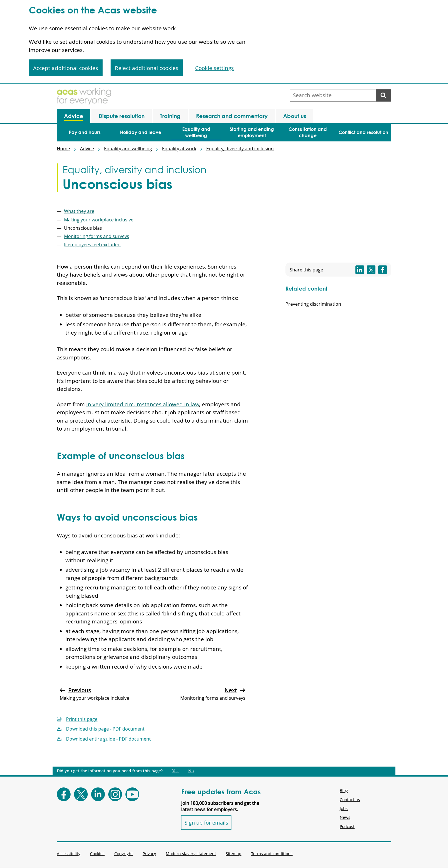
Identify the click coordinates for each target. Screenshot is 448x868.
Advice (87, 149)
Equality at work (179, 149)
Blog (344, 790)
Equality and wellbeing (128, 149)
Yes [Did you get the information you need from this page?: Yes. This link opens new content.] (175, 771)
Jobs (344, 808)
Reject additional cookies (147, 68)
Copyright (124, 854)
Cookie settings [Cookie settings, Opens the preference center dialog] (214, 68)
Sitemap (234, 854)
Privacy (149, 854)
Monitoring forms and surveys (97, 236)
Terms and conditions (272, 854)
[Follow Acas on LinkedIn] (98, 794)
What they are (79, 211)
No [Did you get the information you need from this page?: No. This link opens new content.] (191, 771)
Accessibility (69, 854)
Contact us (350, 800)
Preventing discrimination (313, 304)
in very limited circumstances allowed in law (143, 404)
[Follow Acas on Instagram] (115, 794)
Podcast (347, 826)
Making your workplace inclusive (99, 220)
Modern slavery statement (191, 854)
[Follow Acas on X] (81, 794)
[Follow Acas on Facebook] (64, 794)
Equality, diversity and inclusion (240, 149)
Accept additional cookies (66, 68)
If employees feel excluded (92, 245)
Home (63, 149)
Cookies (97, 854)
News (345, 817)
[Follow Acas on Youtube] (132, 794)
